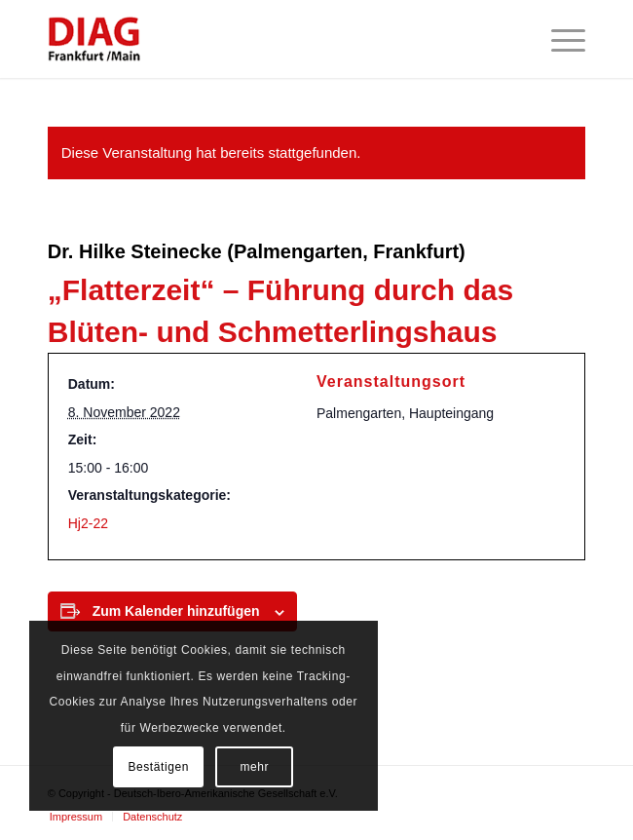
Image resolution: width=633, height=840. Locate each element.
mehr (254, 767)
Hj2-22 (88, 523)
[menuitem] (559, 39)
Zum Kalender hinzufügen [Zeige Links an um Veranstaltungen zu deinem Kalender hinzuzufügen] (176, 611)
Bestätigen (158, 767)
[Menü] (559, 39)
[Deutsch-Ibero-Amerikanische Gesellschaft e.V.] (263, 39)
